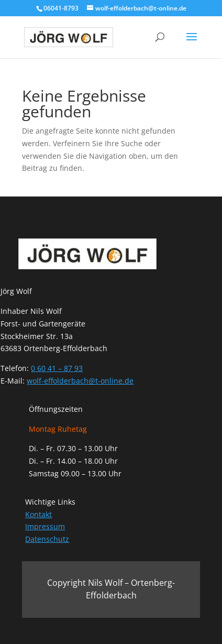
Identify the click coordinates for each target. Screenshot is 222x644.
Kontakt (38, 514)
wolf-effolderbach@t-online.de (80, 381)
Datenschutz (47, 539)
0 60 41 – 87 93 (57, 368)
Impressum (45, 526)
